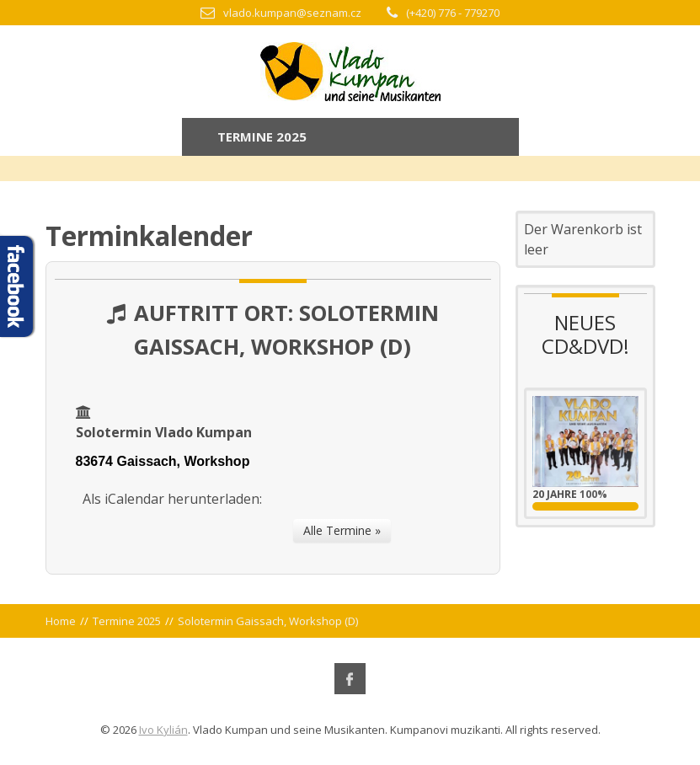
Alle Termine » (342, 530)
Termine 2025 (127, 621)
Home (61, 621)
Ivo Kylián (163, 730)
